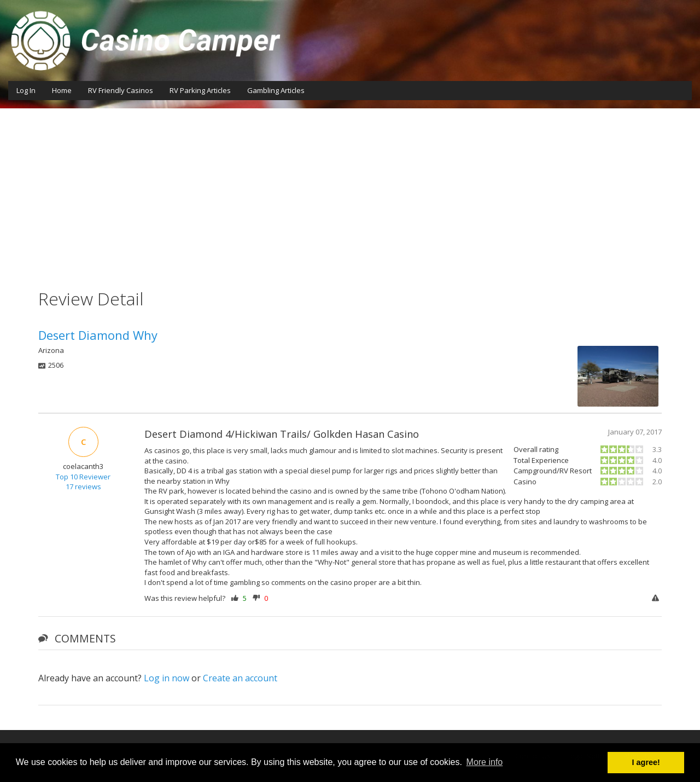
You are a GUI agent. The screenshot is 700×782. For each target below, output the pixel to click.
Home (62, 90)
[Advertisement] (350, 190)
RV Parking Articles (200, 90)
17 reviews (83, 486)
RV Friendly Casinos (121, 90)
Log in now (167, 678)
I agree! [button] (646, 762)
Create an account (240, 678)
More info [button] (485, 762)
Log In (26, 90)
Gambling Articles (276, 90)
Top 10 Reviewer (83, 477)
